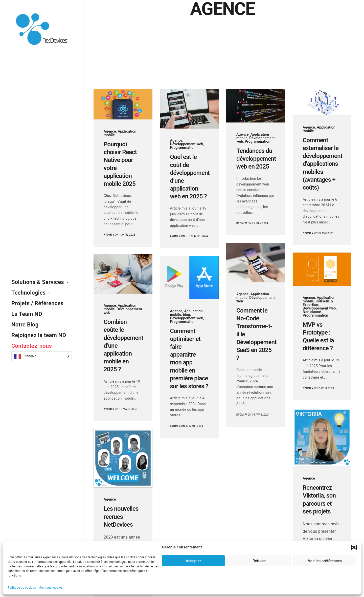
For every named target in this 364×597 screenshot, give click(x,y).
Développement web (187, 144)
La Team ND (27, 314)
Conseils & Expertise (318, 303)
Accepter (193, 561)
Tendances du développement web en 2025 (256, 159)
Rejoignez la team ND (39, 335)
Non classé (312, 312)
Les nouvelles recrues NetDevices (121, 517)
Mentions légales (50, 588)
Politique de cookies (22, 588)
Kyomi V (109, 235)
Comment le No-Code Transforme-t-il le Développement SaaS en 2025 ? (256, 334)
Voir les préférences (325, 561)
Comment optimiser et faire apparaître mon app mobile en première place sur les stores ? (189, 359)
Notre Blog (25, 325)
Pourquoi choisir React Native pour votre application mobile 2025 (120, 164)
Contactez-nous (32, 346)
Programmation (183, 148)
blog (187, 315)
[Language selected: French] (42, 356)
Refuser (259, 561)
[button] (354, 547)
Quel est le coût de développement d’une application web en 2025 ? (189, 177)
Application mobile (120, 133)
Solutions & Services (38, 282)
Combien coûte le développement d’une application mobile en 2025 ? (123, 346)
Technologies (28, 293)
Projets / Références (37, 303)
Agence (110, 131)
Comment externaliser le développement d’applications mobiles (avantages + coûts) (322, 164)
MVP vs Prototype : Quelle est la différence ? (318, 337)
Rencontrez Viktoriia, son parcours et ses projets (319, 500)
